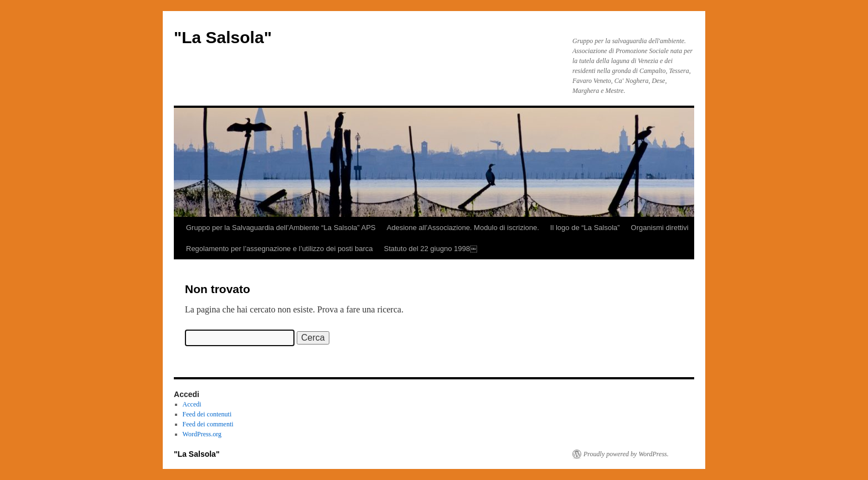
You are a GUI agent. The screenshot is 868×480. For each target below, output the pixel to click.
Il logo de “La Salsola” (585, 228)
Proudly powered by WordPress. (626, 454)
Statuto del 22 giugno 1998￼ (430, 249)
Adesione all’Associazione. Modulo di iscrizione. (463, 228)
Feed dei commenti (208, 424)
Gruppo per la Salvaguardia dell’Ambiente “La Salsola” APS (281, 228)
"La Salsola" (223, 37)
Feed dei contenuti (207, 414)
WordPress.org (202, 434)
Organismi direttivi (660, 228)
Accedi (192, 404)
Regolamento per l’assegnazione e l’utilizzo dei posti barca (279, 249)
